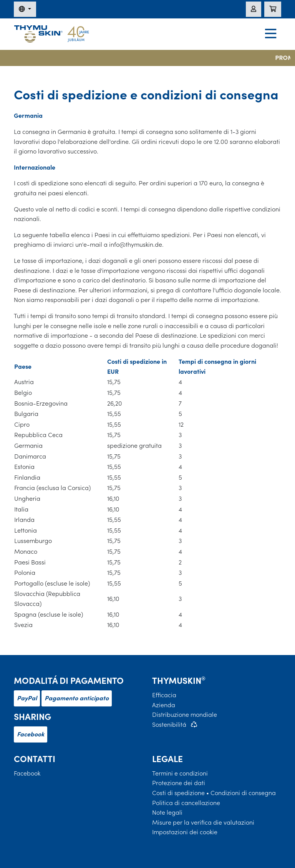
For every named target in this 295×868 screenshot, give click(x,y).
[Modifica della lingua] (25, 9)
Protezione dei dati (179, 783)
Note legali (167, 812)
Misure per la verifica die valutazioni (203, 822)
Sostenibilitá (169, 724)
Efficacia (164, 695)
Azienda (164, 705)
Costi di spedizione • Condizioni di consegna (214, 793)
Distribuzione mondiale (185, 715)
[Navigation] (271, 34)
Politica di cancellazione (186, 803)
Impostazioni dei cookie (185, 832)
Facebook (31, 734)
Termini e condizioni (180, 773)
